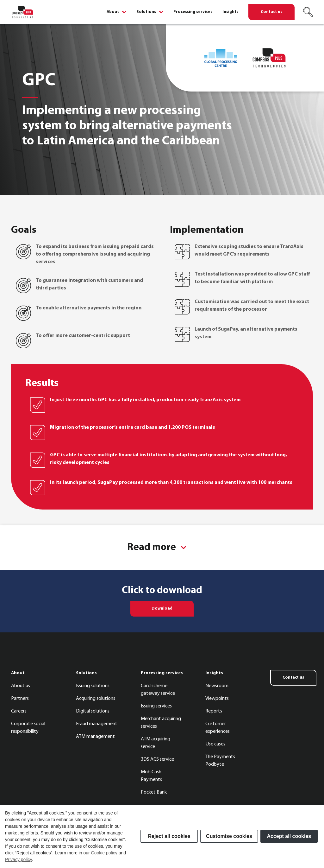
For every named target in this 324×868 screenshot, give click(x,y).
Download (162, 608)
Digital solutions (93, 711)
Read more (153, 548)
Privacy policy (19, 859)
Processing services (193, 12)
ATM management (95, 737)
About (113, 12)
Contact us (271, 12)
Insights (230, 12)
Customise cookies (229, 836)
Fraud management (97, 724)
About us (21, 686)
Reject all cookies (169, 836)
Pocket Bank (154, 792)
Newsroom (217, 686)
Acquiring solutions (96, 699)
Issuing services (156, 706)
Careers (19, 711)
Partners (20, 699)
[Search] (308, 12)
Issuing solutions (93, 686)
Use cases (215, 744)
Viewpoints (217, 699)
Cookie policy (104, 853)
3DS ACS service (157, 759)
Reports (214, 711)
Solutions (146, 12)
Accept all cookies (289, 836)
